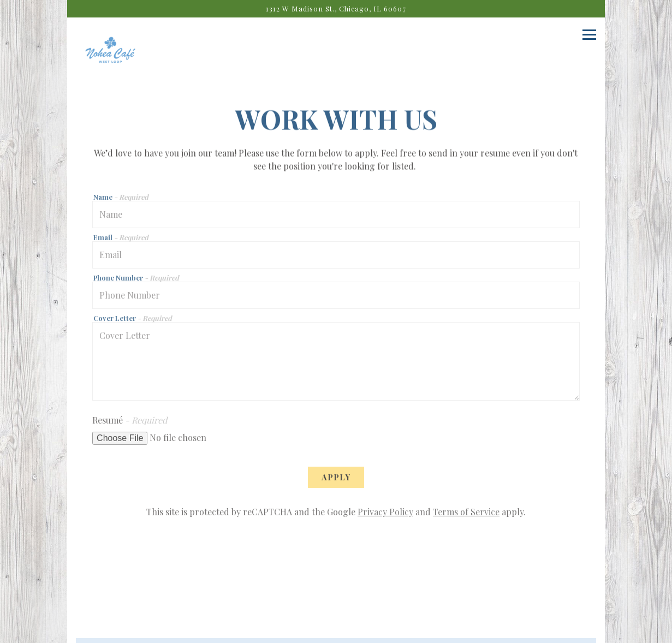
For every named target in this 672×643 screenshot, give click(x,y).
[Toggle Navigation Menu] (589, 35)
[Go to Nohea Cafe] (336, 8)
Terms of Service (466, 514)
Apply (336, 479)
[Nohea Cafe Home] (110, 55)
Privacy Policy (385, 514)
